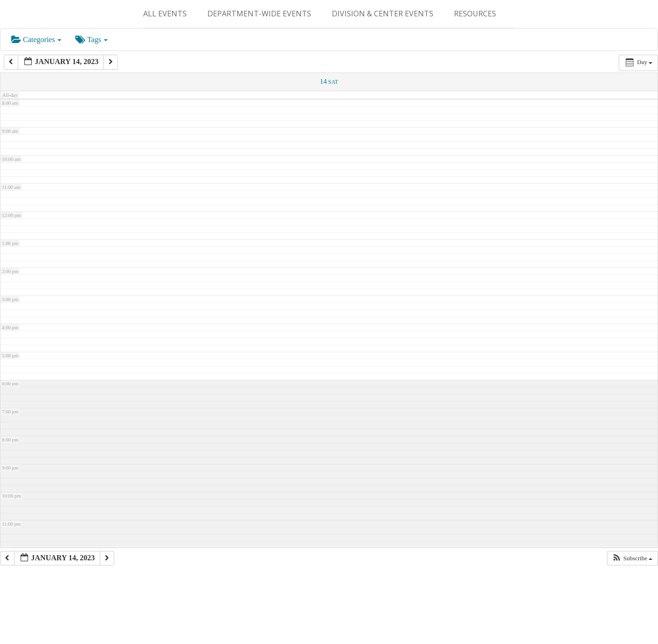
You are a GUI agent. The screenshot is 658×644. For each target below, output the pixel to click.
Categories (36, 40)
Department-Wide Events (259, 14)
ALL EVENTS (165, 14)
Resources (475, 14)
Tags (91, 40)
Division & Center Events (383, 14)
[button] (632, 558)
